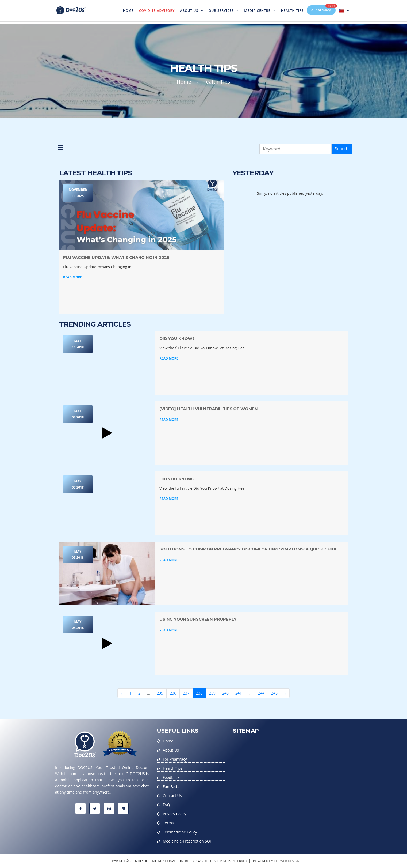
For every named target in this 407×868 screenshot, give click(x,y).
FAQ (166, 805)
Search (342, 149)
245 (274, 693)
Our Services (224, 11)
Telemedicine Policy (180, 832)
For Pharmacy (175, 759)
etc (277, 861)
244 (261, 693)
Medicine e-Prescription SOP (188, 841)
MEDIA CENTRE (260, 11)
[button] (61, 149)
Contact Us (172, 796)
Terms (168, 823)
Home (130, 7)
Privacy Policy (174, 814)
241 (239, 693)
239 (212, 693)
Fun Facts (171, 786)
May (78, 344)
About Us (192, 11)
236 (173, 693)
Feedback (171, 777)
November (78, 193)
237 (186, 693)
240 (225, 693)
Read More (72, 277)
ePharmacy (323, 9)
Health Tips (292, 11)
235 (160, 693)
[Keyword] (295, 149)
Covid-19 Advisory (157, 11)
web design (290, 861)
